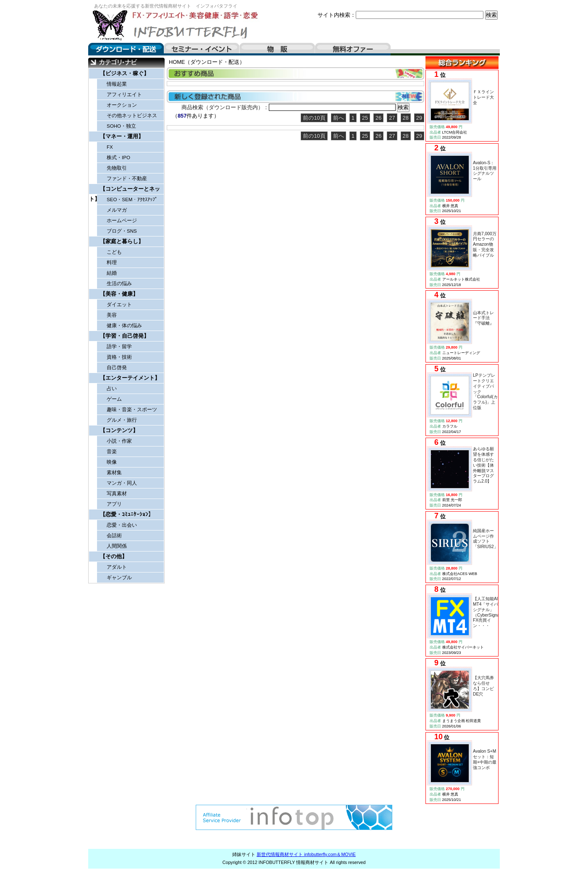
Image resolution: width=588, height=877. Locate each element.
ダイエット (119, 305)
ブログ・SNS (122, 231)
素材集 (114, 473)
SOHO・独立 (121, 126)
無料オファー (353, 49)
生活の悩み (119, 284)
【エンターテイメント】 (130, 378)
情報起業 (117, 84)
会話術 (114, 536)
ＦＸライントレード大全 (483, 97)
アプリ (114, 504)
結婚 (112, 273)
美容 (112, 315)
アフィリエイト (124, 95)
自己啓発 (117, 368)
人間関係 (117, 546)
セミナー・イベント (202, 49)
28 (406, 118)
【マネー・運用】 (122, 136)
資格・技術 (119, 357)
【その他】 (114, 556)
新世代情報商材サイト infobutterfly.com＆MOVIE (306, 854)
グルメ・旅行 (122, 420)
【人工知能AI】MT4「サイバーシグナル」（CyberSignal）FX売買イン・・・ (489, 612)
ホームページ (122, 221)
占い (112, 389)
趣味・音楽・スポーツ (132, 410)
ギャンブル (119, 578)
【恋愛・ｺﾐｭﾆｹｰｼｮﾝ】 (127, 514)
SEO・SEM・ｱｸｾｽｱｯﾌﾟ (132, 200)
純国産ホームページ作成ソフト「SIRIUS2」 (486, 539)
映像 (112, 462)
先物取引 (117, 168)
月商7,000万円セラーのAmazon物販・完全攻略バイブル (485, 244)
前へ (339, 118)
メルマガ (117, 210)
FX (110, 147)
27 (392, 118)
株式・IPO (118, 158)
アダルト (117, 567)
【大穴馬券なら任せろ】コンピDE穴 (483, 686)
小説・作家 (119, 441)
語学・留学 (119, 347)
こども (114, 252)
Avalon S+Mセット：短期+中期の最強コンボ (485, 759)
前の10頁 (314, 118)
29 (419, 118)
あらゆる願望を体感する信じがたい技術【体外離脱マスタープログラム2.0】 (483, 465)
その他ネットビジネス (132, 116)
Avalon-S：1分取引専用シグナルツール (485, 171)
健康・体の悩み (124, 326)
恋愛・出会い (122, 525)
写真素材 (117, 494)
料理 (112, 263)
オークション (122, 105)
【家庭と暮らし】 (122, 241)
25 (365, 118)
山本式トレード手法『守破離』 (483, 318)
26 (378, 118)
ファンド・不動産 (127, 179)
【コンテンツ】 (119, 430)
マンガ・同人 (122, 483)
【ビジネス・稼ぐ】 (125, 73)
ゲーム (114, 399)
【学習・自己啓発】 (125, 336)
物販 (277, 49)
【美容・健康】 (119, 294)
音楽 (112, 452)
